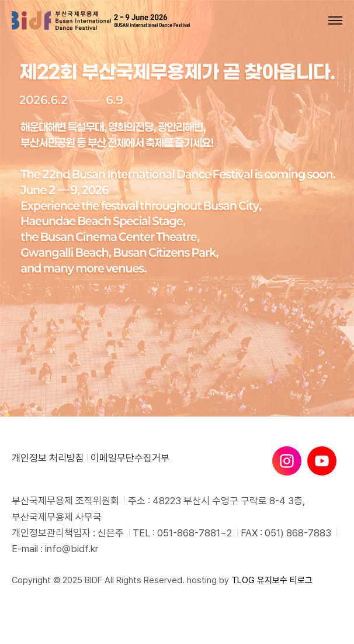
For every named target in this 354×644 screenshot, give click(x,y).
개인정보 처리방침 (48, 458)
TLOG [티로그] (243, 580)
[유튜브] (322, 461)
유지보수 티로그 (285, 580)
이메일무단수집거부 (130, 458)
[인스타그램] (287, 461)
